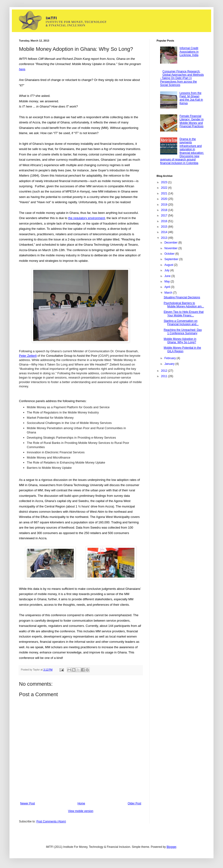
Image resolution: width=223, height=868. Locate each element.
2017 (165, 216)
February (170, 358)
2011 (165, 376)
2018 (165, 210)
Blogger (171, 847)
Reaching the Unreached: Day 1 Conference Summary (183, 332)
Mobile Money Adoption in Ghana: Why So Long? (180, 341)
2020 (165, 199)
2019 (165, 205)
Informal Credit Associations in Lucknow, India (189, 52)
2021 (165, 193)
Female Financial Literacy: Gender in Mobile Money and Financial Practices (192, 121)
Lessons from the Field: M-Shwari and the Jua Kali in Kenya (191, 98)
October (170, 254)
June (168, 276)
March (169, 293)
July (167, 270)
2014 (165, 232)
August (169, 265)
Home (81, 803)
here (22, 69)
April (168, 287)
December (171, 243)
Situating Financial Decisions (182, 297)
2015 (165, 227)
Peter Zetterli (28, 356)
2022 (165, 188)
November (171, 248)
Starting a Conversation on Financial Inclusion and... (181, 323)
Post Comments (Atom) (51, 821)
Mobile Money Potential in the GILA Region (182, 349)
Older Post (134, 803)
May (167, 282)
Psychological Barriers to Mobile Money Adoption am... (184, 305)
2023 (165, 182)
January (170, 364)
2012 (165, 371)
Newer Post (28, 803)
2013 (165, 238)
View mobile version (81, 811)
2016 (165, 221)
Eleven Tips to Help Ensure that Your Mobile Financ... (184, 314)
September (172, 259)
